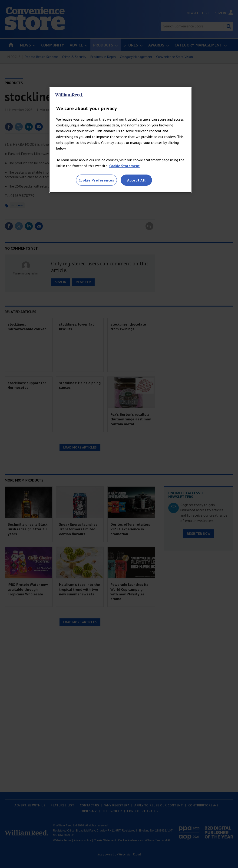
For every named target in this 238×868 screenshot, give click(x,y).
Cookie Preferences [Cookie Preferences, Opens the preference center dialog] (96, 180)
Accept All (136, 180)
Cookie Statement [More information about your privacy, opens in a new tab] (124, 166)
